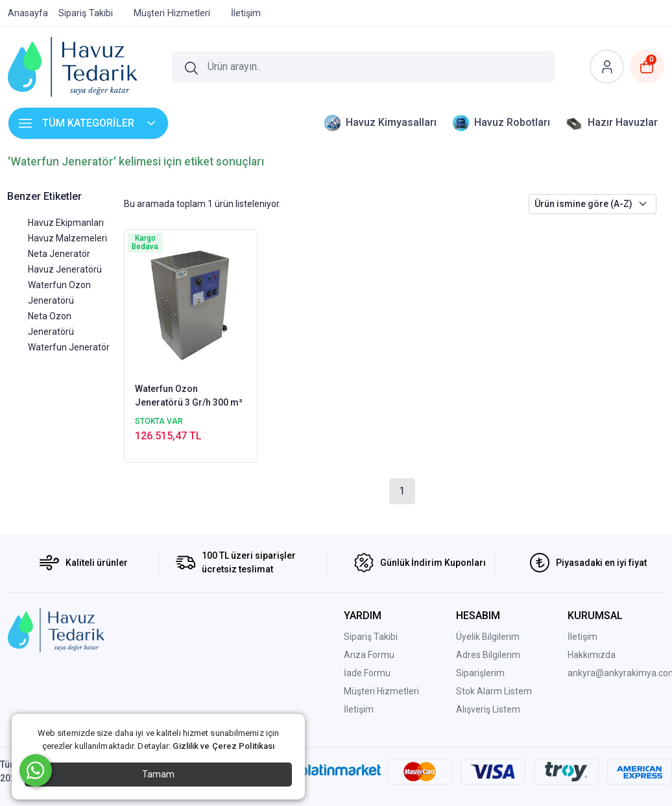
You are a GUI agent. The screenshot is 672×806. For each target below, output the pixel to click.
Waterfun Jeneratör (69, 347)
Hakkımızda (592, 655)
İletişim (359, 709)
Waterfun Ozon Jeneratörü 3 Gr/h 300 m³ (189, 396)
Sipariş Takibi (371, 637)
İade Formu (367, 673)
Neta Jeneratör (59, 254)
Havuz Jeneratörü (65, 269)
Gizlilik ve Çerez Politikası (223, 746)
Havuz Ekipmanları (66, 223)
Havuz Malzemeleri (67, 238)
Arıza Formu (369, 655)
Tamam (158, 774)
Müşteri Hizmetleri (381, 691)
